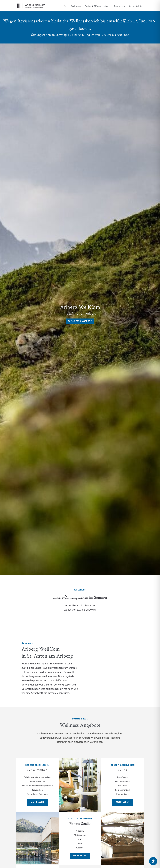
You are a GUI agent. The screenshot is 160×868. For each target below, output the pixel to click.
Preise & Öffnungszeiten (97, 7)
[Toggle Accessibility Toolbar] (153, 861)
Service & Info (135, 7)
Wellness (76, 7)
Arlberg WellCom (80, 307)
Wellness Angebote (80, 321)
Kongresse (119, 7)
